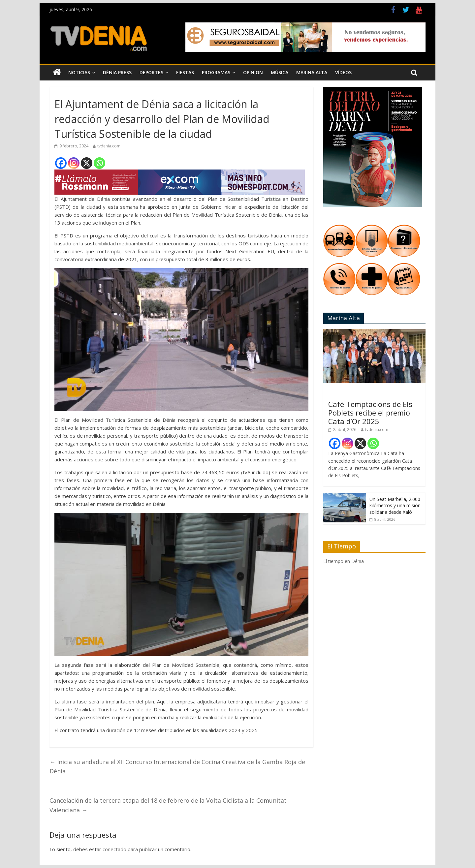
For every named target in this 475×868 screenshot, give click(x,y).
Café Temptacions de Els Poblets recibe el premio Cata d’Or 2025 (370, 413)
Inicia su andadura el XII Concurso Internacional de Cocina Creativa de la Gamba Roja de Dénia (177, 767)
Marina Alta (312, 72)
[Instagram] (74, 163)
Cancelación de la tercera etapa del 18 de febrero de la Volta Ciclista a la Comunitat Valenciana (168, 805)
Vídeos (343, 72)
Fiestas (185, 72)
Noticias (79, 72)
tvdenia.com (109, 146)
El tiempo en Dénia (344, 561)
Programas (216, 72)
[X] (87, 163)
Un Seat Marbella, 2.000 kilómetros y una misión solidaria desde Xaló (395, 506)
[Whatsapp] (99, 163)
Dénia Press (117, 72)
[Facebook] (61, 163)
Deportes (151, 72)
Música (280, 72)
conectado (114, 849)
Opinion (253, 72)
